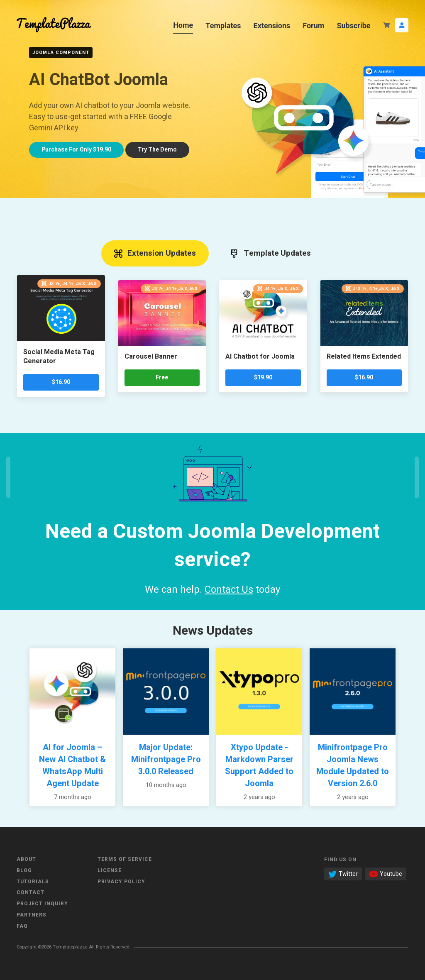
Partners (32, 915)
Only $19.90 (76, 150)
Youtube (386, 874)
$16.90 (61, 382)
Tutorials (33, 882)
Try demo (157, 150)
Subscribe (353, 26)
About (26, 859)
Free (162, 378)
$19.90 (263, 378)
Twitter (343, 874)
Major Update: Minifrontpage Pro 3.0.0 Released (166, 759)
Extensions (272, 26)
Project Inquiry (42, 904)
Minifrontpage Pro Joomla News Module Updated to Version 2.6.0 (353, 765)
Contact (31, 892)
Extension (155, 253)
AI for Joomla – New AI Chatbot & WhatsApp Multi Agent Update (72, 765)
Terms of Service (125, 859)
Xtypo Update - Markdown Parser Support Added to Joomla (259, 765)
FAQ (22, 926)
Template (271, 253)
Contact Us (229, 590)
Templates (223, 26)
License (110, 870)
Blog (24, 870)
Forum (313, 26)
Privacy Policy (121, 882)
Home (183, 25)
